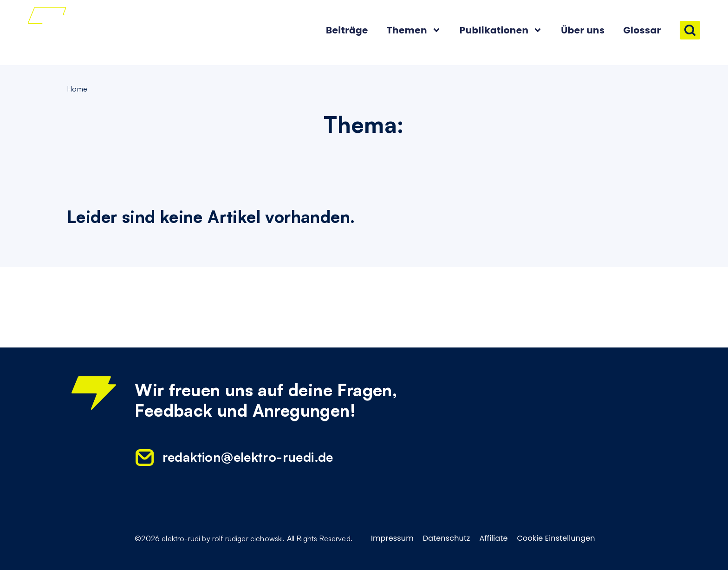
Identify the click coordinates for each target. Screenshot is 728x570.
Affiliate (493, 538)
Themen (414, 30)
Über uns (583, 30)
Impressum (392, 538)
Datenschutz (447, 538)
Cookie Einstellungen (556, 538)
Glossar (642, 30)
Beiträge (347, 30)
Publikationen (501, 30)
